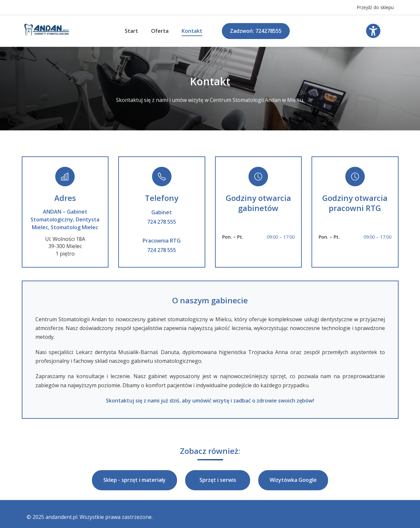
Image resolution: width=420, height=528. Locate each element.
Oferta (160, 31)
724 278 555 (162, 222)
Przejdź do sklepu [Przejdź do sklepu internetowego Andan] (375, 7)
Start (131, 31)
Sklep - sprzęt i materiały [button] (134, 480)
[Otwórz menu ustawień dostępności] (373, 31)
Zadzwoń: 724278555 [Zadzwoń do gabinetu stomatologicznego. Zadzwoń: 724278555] (256, 31)
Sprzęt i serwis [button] (218, 480)
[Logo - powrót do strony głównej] (47, 36)
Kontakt (192, 31)
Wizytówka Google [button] (293, 480)
